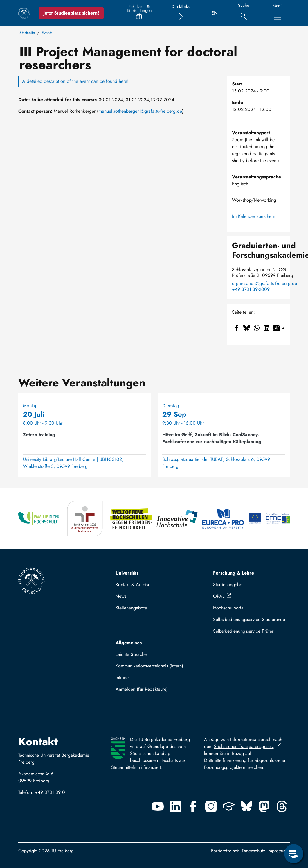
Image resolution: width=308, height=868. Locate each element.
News (121, 596)
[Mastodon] (264, 806)
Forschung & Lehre (234, 573)
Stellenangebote (131, 608)
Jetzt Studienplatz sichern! (71, 13)
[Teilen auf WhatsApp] (257, 328)
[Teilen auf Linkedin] (266, 328)
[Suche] (244, 13)
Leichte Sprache (131, 654)
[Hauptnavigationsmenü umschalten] (278, 17)
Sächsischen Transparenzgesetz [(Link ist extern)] (247, 746)
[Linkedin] (176, 806)
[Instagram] (211, 806)
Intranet (123, 678)
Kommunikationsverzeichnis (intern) (149, 666)
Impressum (278, 851)
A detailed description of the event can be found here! (75, 81)
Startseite (27, 33)
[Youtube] (158, 806)
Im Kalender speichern (254, 216)
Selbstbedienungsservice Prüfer (243, 631)
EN (214, 13)
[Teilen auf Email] (276, 328)
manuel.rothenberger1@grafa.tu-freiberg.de (140, 111)
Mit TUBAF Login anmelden (146, 691)
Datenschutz (253, 851)
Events (47, 33)
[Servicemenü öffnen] (294, 854)
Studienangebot (228, 585)
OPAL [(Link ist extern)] (222, 596)
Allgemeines (129, 643)
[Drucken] (283, 328)
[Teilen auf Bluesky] (247, 328)
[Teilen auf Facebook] (237, 328)
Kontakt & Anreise (133, 585)
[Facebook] (193, 806)
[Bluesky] (246, 806)
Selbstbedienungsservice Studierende (249, 619)
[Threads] (282, 806)
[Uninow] (229, 806)
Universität (127, 573)
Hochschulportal (229, 608)
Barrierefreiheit (225, 851)
